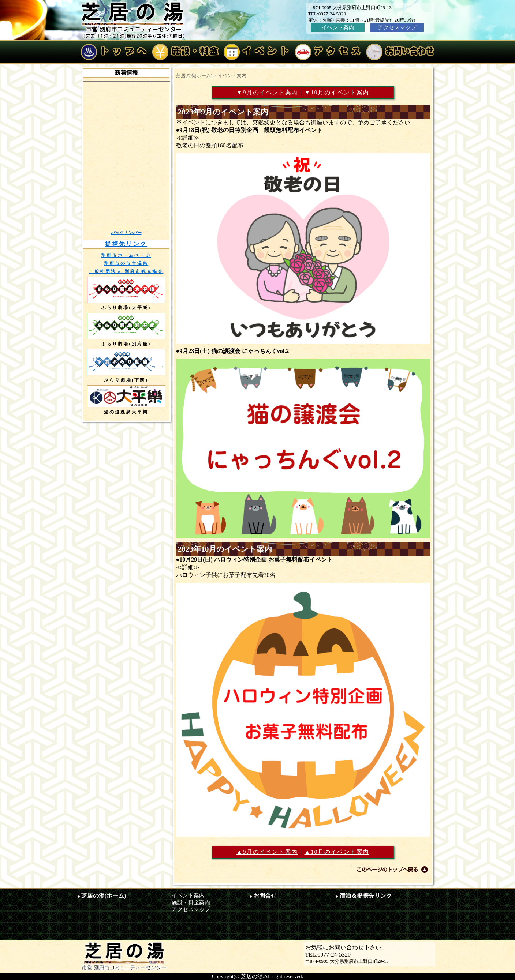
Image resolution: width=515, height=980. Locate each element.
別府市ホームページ (126, 255)
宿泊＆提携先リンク (366, 896)
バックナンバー (126, 233)
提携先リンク (126, 244)
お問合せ (265, 896)
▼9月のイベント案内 (267, 92)
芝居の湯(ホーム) (194, 76)
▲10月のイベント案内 (337, 852)
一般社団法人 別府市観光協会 (126, 271)
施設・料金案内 (191, 902)
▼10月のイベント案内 (337, 92)
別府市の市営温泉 (126, 263)
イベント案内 (338, 27)
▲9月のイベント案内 (267, 852)
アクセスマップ (397, 27)
